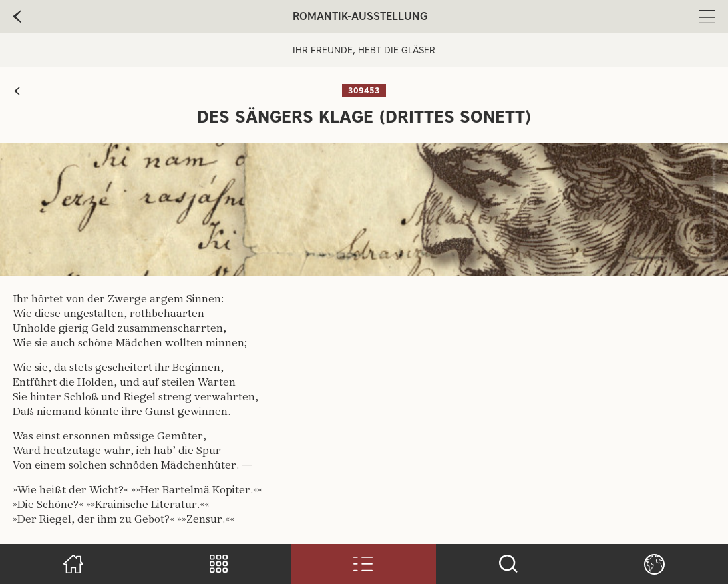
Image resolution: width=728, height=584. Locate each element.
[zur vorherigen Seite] (17, 91)
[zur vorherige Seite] (17, 17)
